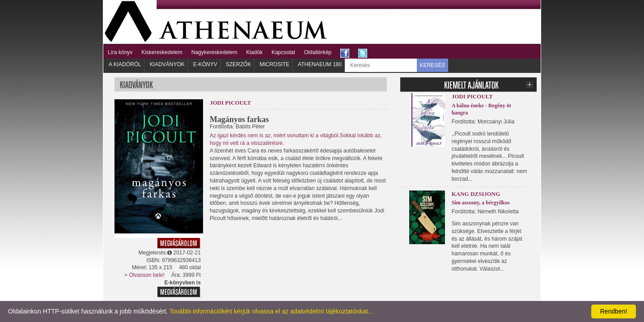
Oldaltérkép (318, 52)
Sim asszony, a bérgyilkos (481, 203)
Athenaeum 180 (320, 64)
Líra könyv (120, 52)
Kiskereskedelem (162, 52)
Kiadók (254, 52)
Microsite (274, 64)
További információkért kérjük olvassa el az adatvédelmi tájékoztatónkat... (271, 311)
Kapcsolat (283, 52)
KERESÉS (433, 65)
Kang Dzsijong (476, 194)
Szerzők (239, 64)
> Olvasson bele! (144, 275)
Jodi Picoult (230, 103)
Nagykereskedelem (214, 52)
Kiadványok (167, 64)
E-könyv (205, 64)
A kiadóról (125, 64)
